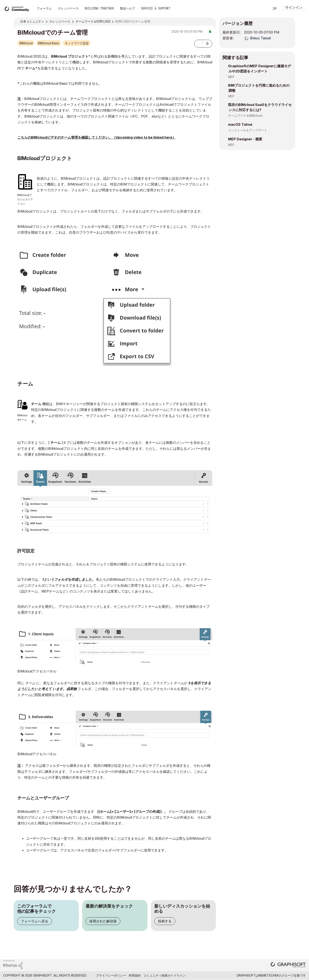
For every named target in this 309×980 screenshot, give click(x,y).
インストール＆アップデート (248, 130)
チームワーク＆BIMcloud (245, 116)
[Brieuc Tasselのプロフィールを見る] (260, 38)
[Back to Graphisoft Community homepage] (18, 8)
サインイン (294, 8)
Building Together (99, 8)
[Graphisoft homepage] (288, 965)
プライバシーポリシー (111, 975)
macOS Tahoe (240, 124)
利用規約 (135, 975)
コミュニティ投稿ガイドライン (165, 975)
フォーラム (44, 8)
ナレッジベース (68, 8)
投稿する (165, 921)
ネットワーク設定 (77, 43)
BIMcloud (26, 43)
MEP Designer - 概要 (245, 139)
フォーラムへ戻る (35, 921)
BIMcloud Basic (49, 43)
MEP (231, 77)
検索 (262, 9)
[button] (198, 44)
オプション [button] (210, 22)
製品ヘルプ (127, 8)
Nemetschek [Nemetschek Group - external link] (269, 975)
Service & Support (156, 8)
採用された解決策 (103, 921)
